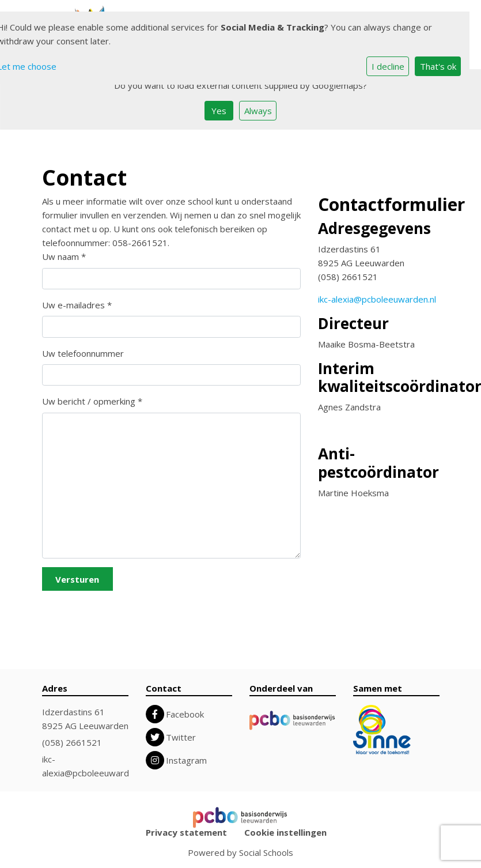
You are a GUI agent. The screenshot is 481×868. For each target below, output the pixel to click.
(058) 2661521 (72, 742)
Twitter (181, 737)
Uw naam (64, 256)
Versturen (77, 579)
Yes (219, 111)
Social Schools (266, 852)
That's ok (438, 66)
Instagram (186, 760)
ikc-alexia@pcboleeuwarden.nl (377, 299)
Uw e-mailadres (77, 305)
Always (258, 111)
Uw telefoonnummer (83, 353)
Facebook (185, 714)
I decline (388, 66)
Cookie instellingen (285, 833)
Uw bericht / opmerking (92, 401)
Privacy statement (186, 833)
